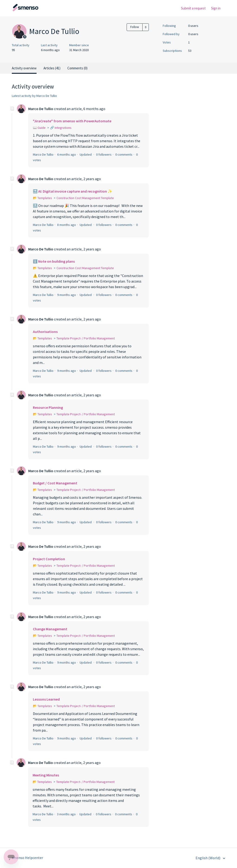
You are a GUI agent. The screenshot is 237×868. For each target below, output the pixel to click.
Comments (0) (77, 68)
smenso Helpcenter (27, 858)
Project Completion (49, 559)
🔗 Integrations (61, 128)
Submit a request (193, 8)
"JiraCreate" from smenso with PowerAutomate (72, 121)
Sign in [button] (216, 8)
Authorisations (45, 332)
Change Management (50, 629)
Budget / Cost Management (55, 483)
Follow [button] (135, 27)
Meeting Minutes (46, 775)
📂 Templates (42, 198)
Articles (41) (52, 68)
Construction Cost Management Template (85, 198)
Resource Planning (48, 407)
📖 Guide (39, 128)
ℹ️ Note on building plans (54, 261)
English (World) (208, 858)
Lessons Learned (46, 699)
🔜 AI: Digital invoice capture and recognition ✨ (73, 191)
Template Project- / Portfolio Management (86, 338)
